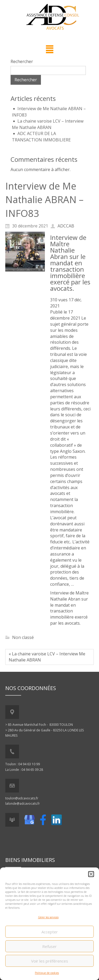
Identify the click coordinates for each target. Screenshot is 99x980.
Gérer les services (48, 918)
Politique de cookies (47, 974)
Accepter (50, 932)
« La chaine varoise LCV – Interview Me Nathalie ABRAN (47, 657)
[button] (91, 875)
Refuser (49, 947)
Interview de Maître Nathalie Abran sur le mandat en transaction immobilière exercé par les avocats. (70, 263)
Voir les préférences (50, 961)
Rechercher (22, 61)
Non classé (23, 637)
